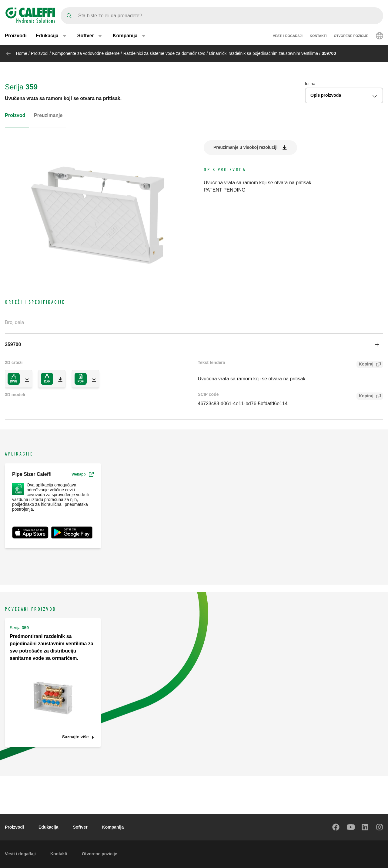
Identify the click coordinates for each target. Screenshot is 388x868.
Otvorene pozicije (351, 36)
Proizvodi (16, 36)
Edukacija (48, 827)
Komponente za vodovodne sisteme (86, 53)
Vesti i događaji (288, 36)
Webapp (82, 474)
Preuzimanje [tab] (48, 115)
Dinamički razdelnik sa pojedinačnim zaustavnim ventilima (264, 53)
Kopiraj (365, 365)
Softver (80, 827)
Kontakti (318, 36)
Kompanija (113, 827)
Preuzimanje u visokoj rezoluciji (246, 147)
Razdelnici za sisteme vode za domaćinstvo (164, 53)
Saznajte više (75, 737)
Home (21, 53)
